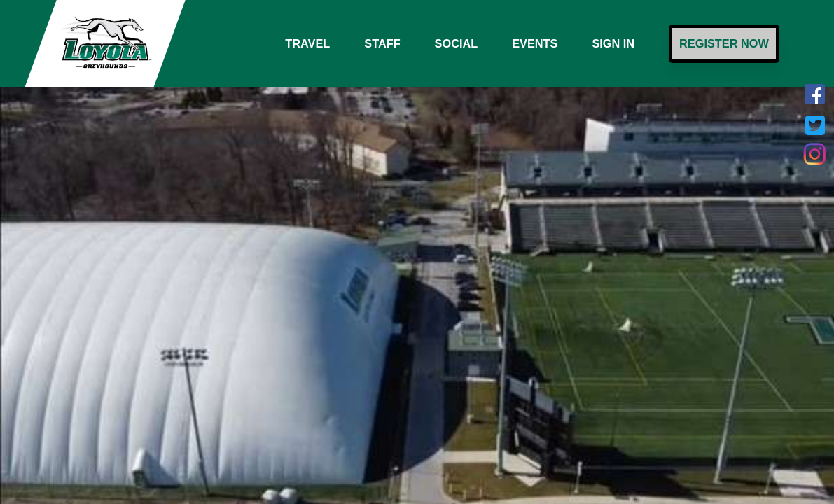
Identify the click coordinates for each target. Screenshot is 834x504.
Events (535, 43)
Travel (307, 43)
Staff (382, 43)
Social (457, 43)
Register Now (724, 43)
